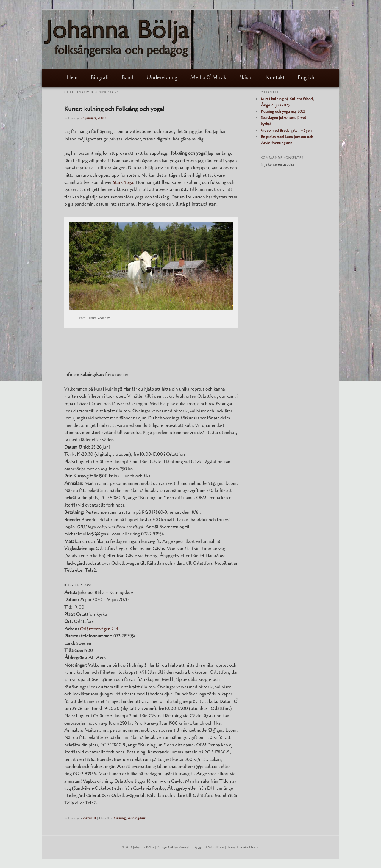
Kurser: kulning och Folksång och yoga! (114, 109)
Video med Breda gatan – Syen (286, 131)
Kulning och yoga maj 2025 (283, 112)
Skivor (246, 77)
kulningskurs (137, 818)
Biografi (100, 77)
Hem (72, 77)
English (306, 77)
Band (128, 77)
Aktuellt (89, 818)
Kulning (120, 818)
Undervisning (162, 77)
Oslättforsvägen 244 (99, 629)
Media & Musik (208, 77)
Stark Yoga (123, 182)
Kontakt (275, 77)
